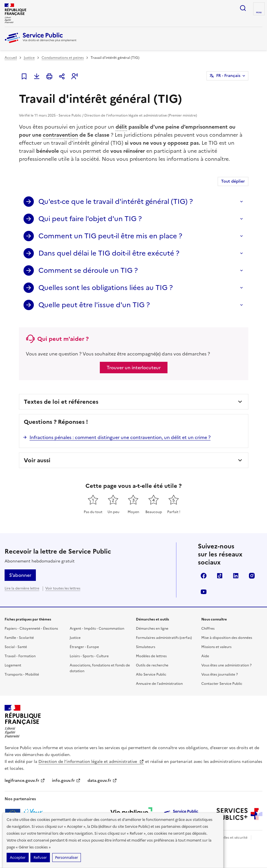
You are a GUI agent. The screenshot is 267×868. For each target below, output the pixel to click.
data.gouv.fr (102, 781)
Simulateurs (146, 647)
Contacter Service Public (222, 684)
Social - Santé (16, 647)
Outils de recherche (152, 665)
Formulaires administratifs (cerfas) (164, 638)
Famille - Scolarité (19, 638)
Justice (29, 58)
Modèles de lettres (151, 656)
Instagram (252, 576)
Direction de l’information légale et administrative (91, 762)
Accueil (11, 58)
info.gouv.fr (66, 781)
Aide (205, 656)
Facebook (204, 576)
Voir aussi (37, 460)
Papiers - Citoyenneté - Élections (31, 629)
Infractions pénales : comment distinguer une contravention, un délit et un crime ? (120, 437)
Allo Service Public (151, 674)
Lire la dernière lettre (22, 588)
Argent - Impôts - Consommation (97, 629)
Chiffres (208, 629)
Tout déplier (233, 181)
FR (228, 76)
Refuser (40, 858)
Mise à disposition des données (227, 638)
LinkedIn (236, 576)
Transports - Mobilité (22, 674)
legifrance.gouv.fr (25, 781)
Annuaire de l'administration (159, 684)
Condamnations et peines (63, 58)
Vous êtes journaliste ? (220, 674)
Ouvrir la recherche (243, 8)
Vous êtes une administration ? (226, 665)
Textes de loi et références (61, 402)
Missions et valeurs (216, 647)
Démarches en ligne (152, 629)
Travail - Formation (20, 656)
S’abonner (20, 575)
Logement (13, 665)
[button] (75, 76)
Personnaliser (67, 858)
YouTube (204, 592)
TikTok (220, 576)
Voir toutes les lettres (63, 588)
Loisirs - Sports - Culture (89, 656)
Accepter (18, 858)
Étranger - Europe (84, 647)
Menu (259, 13)
